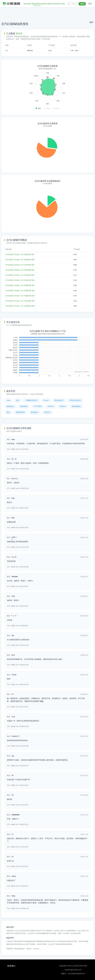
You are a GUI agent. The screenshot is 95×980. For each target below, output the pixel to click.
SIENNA (63, 406)
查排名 (19, 34)
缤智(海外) (24, 406)
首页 (25, 4)
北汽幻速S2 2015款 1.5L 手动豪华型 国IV (20, 291)
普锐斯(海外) (20, 412)
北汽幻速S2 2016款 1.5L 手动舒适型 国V (20, 265)
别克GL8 (47, 412)
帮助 (63, 4)
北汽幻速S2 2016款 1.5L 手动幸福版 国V (20, 270)
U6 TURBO (38, 406)
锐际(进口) (10, 406)
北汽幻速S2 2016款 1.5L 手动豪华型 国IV (20, 260)
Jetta (8, 400)
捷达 (8, 412)
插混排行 (58, 4)
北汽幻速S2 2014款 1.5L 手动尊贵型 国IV (20, 306)
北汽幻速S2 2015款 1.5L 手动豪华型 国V (20, 285)
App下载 (30, 4)
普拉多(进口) (59, 400)
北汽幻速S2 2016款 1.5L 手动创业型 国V (20, 275)
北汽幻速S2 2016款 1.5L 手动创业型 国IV (20, 280)
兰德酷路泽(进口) (31, 400)
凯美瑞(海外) (76, 406)
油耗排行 (44, 4)
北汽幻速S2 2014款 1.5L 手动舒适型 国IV (20, 301)
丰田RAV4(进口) (75, 400)
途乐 (18, 400)
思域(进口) (35, 412)
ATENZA (51, 406)
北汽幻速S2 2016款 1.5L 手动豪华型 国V (20, 254)
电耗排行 (51, 4)
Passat (46, 400)
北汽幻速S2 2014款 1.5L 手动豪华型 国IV (20, 296)
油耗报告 (37, 4)
